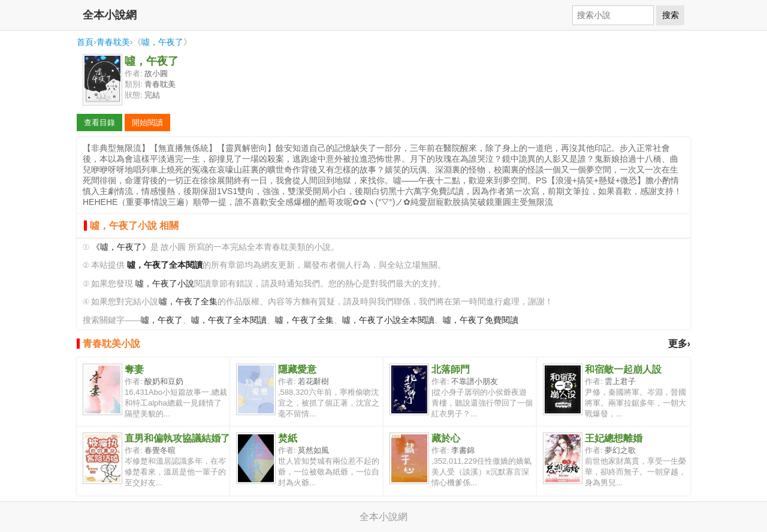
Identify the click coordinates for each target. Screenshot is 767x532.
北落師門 (451, 369)
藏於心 (446, 438)
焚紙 (288, 438)
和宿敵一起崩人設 (623, 369)
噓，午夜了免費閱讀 (481, 320)
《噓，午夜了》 (121, 247)
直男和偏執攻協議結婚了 (177, 438)
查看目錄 (99, 123)
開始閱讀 (147, 123)
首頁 (85, 42)
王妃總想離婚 (614, 438)
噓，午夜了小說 (165, 284)
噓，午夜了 (162, 42)
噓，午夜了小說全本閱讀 (388, 320)
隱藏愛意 (297, 369)
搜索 (671, 15)
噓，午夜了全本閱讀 (229, 320)
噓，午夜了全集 (188, 302)
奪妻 (134, 369)
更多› (679, 344)
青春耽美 (113, 42)
